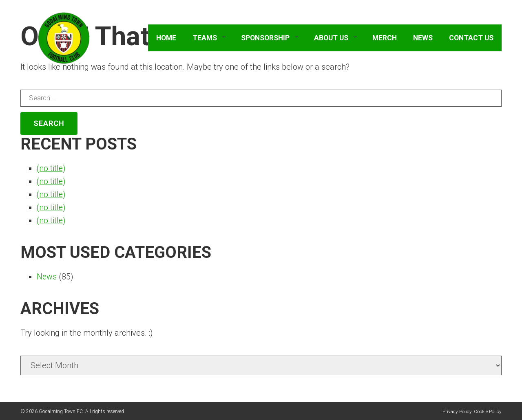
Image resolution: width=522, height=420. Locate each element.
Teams (205, 39)
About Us (331, 39)
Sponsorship (265, 39)
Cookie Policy (488, 411)
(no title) (52, 168)
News (423, 39)
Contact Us (471, 39)
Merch (385, 39)
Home (166, 39)
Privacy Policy (457, 411)
